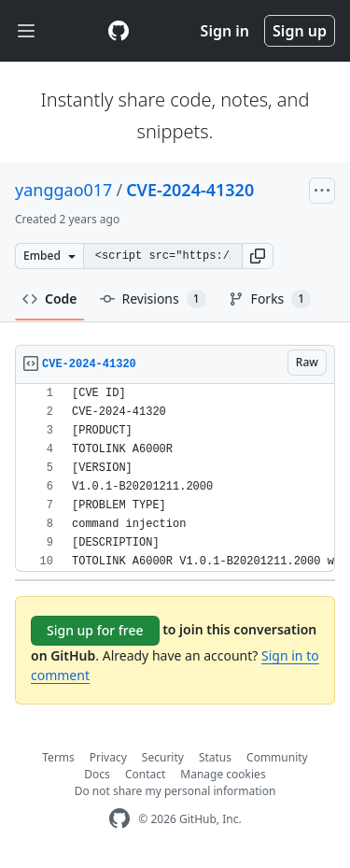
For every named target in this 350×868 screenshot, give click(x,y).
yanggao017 (63, 190)
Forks (270, 299)
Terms (58, 757)
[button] (258, 256)
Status (215, 757)
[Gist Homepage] (119, 31)
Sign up (300, 31)
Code (50, 299)
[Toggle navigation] (26, 31)
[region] (175, 478)
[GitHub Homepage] (119, 819)
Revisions (153, 299)
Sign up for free (95, 630)
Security (163, 757)
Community (277, 757)
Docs (97, 774)
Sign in (225, 31)
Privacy (108, 757)
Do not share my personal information (175, 791)
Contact (145, 774)
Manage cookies (223, 774)
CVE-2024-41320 (190, 190)
